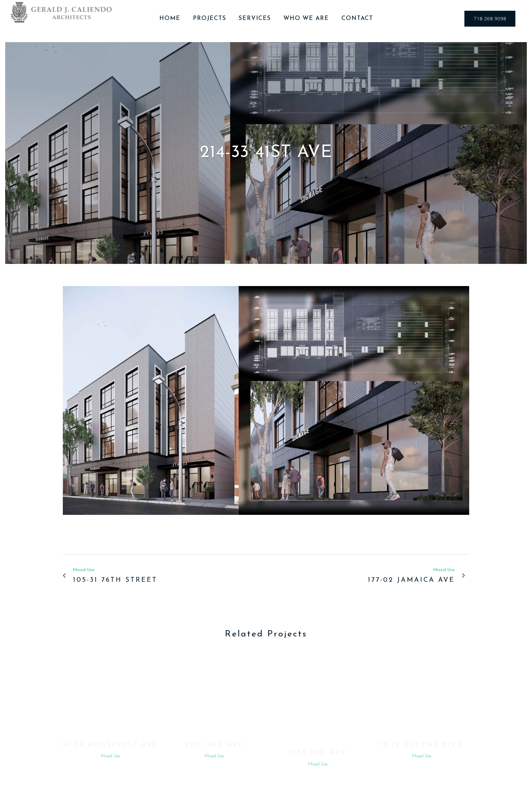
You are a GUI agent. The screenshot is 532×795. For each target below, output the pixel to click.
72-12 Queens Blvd (422, 745)
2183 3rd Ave (318, 753)
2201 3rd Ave (214, 745)
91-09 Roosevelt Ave (110, 745)
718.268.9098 (490, 19)
